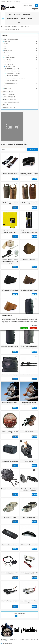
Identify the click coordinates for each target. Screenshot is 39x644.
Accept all (24, 328)
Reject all (33, 328)
